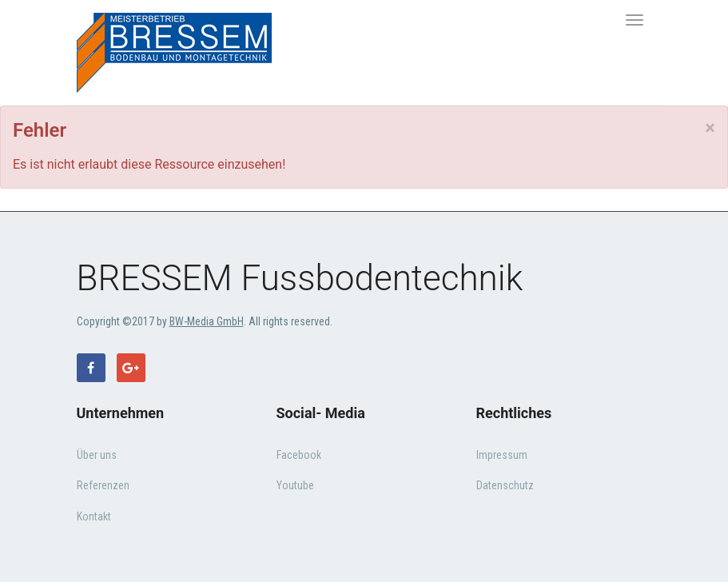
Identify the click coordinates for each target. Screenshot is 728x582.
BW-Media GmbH (207, 321)
